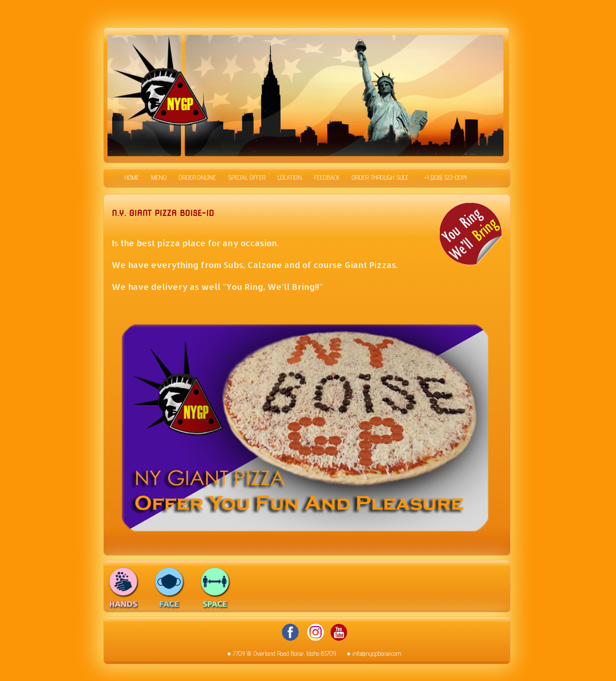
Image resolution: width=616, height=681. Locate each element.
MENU (159, 178)
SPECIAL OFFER (247, 178)
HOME (132, 178)
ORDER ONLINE (197, 178)
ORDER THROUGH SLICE (380, 178)
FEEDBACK (327, 178)
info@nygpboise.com (377, 653)
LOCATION (290, 178)
